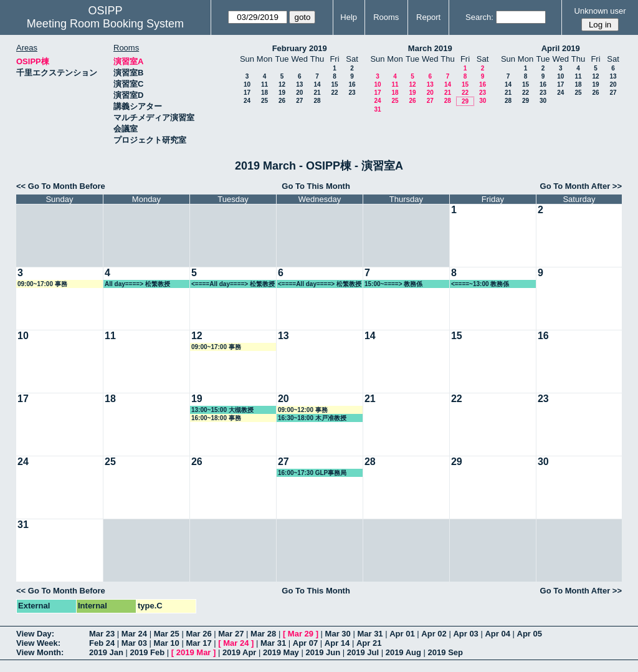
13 (299, 84)
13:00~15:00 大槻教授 (222, 410)
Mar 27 (231, 634)
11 (264, 84)
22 (334, 93)
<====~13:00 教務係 (480, 284)
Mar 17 (198, 643)
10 (247, 84)
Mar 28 (263, 634)
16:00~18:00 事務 (216, 418)
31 (377, 109)
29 (465, 101)
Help (349, 17)
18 (264, 93)
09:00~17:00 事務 (42, 284)
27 (299, 101)
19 (282, 93)
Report (428, 17)
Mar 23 (102, 634)
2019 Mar (194, 652)
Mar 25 (167, 634)
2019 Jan (106, 652)
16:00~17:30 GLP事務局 (312, 473)
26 (282, 101)
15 (334, 84)
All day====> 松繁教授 (137, 284)
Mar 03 (134, 643)
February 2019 (300, 48)
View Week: (38, 643)
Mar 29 (301, 634)
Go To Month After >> (581, 186)
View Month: (40, 652)
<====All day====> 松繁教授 (233, 284)
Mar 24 (134, 634)
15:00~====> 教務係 (393, 284)
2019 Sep (445, 652)
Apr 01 (402, 634)
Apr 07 (305, 643)
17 (247, 93)
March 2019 (430, 48)
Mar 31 (370, 634)
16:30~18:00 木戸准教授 (312, 418)
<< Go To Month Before (61, 186)
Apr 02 (434, 634)
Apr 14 (337, 643)
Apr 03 (465, 634)
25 (264, 101)
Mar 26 (198, 634)
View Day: (35, 634)
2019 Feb (148, 652)
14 (317, 84)
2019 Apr (239, 652)
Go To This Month (316, 186)
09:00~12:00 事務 (303, 410)
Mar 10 (167, 643)
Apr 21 (369, 643)
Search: (479, 17)
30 (483, 101)
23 (352, 93)
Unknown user (600, 11)
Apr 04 (497, 634)
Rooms (386, 17)
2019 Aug (403, 652)
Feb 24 (102, 643)
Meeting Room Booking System (105, 24)
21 (317, 93)
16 (352, 84)
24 (247, 101)
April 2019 (561, 48)
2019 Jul (363, 652)
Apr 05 (530, 634)
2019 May (281, 652)
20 (299, 93)
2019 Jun (323, 652)
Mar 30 (338, 634)
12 (282, 84)
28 (317, 101)
